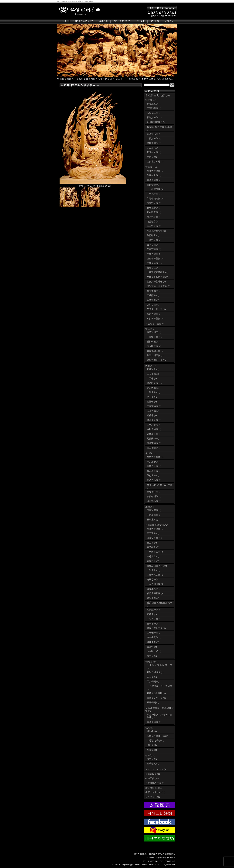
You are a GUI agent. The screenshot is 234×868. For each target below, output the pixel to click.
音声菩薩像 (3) (154, 314)
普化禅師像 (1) (154, 501)
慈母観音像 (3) (154, 208)
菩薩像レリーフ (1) (156, 309)
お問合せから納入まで (83, 21)
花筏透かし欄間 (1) (156, 693)
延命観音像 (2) (154, 212)
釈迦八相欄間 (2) (155, 672)
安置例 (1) (152, 647)
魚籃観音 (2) (153, 235)
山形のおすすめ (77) (155, 792)
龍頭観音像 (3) (154, 226)
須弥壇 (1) (152, 750)
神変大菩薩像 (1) (155, 171)
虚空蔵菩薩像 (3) (155, 259)
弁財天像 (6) (153, 388)
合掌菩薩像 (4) (154, 245)
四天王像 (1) (153, 533)
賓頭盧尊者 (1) (154, 471)
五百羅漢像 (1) (154, 510)
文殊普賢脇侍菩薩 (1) (157, 277)
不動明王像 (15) (155, 337)
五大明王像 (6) (154, 346)
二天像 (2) (152, 379)
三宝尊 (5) (152, 543)
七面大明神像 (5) (155, 584)
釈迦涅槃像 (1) (154, 104)
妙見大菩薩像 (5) (155, 593)
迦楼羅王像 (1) (154, 434)
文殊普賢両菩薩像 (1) (157, 272)
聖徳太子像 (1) (154, 466)
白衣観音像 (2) (154, 203)
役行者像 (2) (153, 475)
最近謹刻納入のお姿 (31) (158, 95)
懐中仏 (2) (152, 656)
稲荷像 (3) (152, 614)
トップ (63, 21)
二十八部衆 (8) (154, 425)
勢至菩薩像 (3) (154, 249)
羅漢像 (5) (150, 507)
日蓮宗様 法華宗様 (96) (157, 525)
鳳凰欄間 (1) (153, 703)
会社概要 (141, 21)
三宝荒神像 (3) (154, 406)
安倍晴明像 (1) (154, 496)
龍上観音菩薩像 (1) (156, 231)
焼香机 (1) (152, 731)
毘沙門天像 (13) (155, 383)
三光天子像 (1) (154, 619)
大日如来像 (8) (154, 138)
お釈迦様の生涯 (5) (155, 783)
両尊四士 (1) (153, 561)
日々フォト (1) (153, 797)
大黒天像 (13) (153, 392)
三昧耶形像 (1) (154, 108)
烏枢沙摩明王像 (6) (156, 360)
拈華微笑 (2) (153, 764)
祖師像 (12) (151, 453)
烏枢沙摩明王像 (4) (156, 628)
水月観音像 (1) (154, 217)
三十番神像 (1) (154, 624)
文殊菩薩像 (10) (155, 263)
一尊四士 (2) (153, 556)
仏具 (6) (149, 728)
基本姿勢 (104, 21)
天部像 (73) (151, 366)
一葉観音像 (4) (154, 240)
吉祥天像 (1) (153, 411)
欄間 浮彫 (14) (152, 662)
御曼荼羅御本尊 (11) (157, 566)
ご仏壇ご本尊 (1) (155, 162)
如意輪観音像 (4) (155, 198)
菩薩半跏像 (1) (154, 291)
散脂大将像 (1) (154, 429)
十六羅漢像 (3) (154, 515)
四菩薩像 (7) (153, 547)
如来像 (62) (151, 100)
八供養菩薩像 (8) (155, 319)
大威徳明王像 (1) (155, 351)
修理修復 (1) (153, 642)
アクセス (155, 21)
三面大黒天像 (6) (155, 575)
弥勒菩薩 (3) (153, 305)
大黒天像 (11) (153, 570)
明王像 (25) (151, 329)
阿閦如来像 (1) (154, 152)
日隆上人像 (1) (154, 589)
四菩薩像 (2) (153, 295)
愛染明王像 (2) (154, 342)
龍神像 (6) (152, 402)
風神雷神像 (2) (154, 443)
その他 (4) (150, 755)
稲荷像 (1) (152, 415)
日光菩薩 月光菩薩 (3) (158, 286)
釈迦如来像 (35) (155, 117)
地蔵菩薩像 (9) (154, 254)
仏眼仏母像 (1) (154, 113)
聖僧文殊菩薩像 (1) (156, 282)
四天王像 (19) (153, 374)
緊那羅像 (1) (153, 369)
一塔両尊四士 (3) (155, 552)
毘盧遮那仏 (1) (154, 143)
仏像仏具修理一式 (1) (157, 736)
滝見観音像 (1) (154, 222)
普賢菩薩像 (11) (155, 268)
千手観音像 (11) (155, 194)
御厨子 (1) (152, 745)
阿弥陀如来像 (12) (156, 122)
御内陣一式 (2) (154, 651)
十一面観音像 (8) (155, 189)
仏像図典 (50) (152, 779)
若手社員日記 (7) (154, 788)
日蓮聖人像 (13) (155, 538)
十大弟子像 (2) (154, 462)
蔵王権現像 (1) (154, 448)
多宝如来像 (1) (154, 148)
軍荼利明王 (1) (154, 332)
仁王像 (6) (152, 397)
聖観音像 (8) (153, 185)
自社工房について (122, 21)
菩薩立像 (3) (153, 300)
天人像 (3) (152, 677)
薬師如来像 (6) (154, 134)
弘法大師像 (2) (154, 480)
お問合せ (169, 21)
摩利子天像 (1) (154, 420)
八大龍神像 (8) (154, 610)
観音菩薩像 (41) (155, 180)
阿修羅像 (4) (153, 439)
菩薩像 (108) (151, 167)
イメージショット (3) (156, 769)
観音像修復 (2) (154, 722)
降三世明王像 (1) (155, 355)
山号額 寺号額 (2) (155, 741)
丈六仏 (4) (152, 157)
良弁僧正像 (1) (154, 492)
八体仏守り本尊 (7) (155, 324)
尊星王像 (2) (153, 598)
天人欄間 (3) (153, 682)
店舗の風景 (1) (153, 774)
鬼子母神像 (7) (154, 580)
